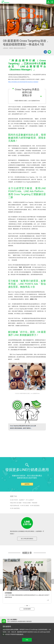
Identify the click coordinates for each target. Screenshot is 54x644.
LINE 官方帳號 (25, 506)
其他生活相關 (27, 503)
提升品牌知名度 (15, 506)
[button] (25, 606)
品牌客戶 (22, 500)
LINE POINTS (14, 500)
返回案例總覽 (27, 609)
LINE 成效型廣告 (15, 508)
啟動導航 (27, 484)
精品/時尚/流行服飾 (16, 503)
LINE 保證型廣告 (35, 506)
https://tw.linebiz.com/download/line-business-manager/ (23, 82)
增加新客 (35, 503)
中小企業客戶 (30, 500)
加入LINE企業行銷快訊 (27, 539)
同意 (27, 640)
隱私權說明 (20, 634)
